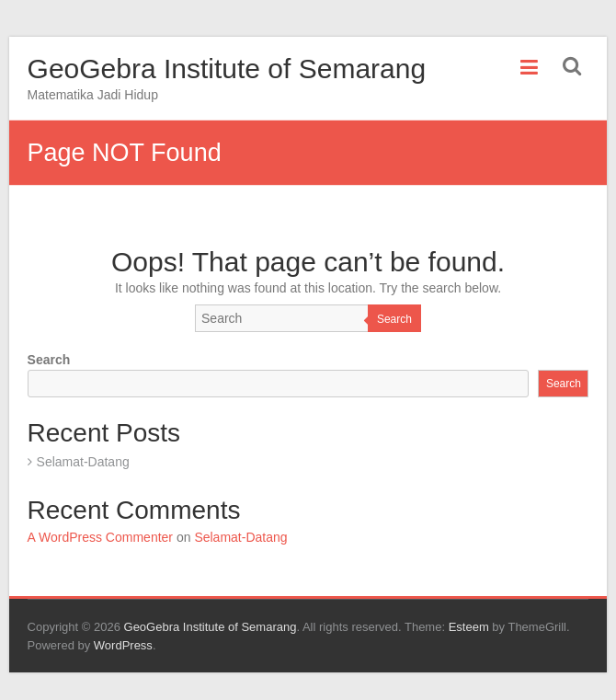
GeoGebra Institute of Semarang (227, 69)
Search (394, 319)
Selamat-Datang (83, 462)
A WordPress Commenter (100, 537)
